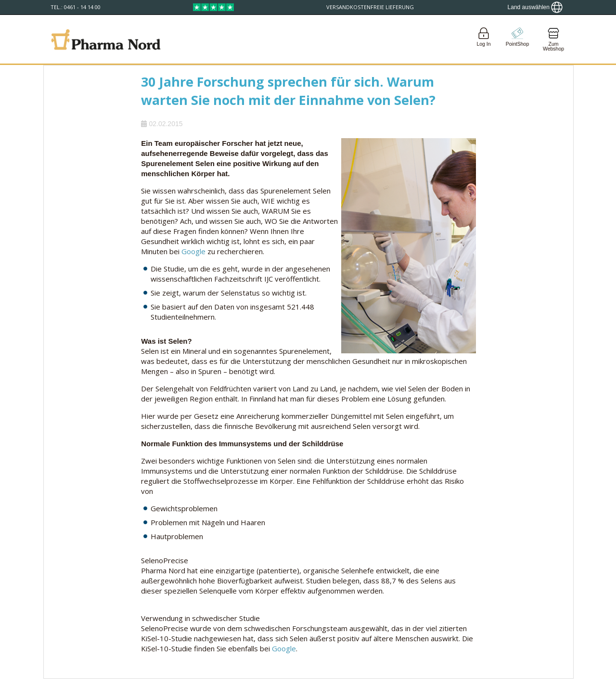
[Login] (484, 39)
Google (193, 251)
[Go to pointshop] (517, 39)
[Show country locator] (535, 7)
